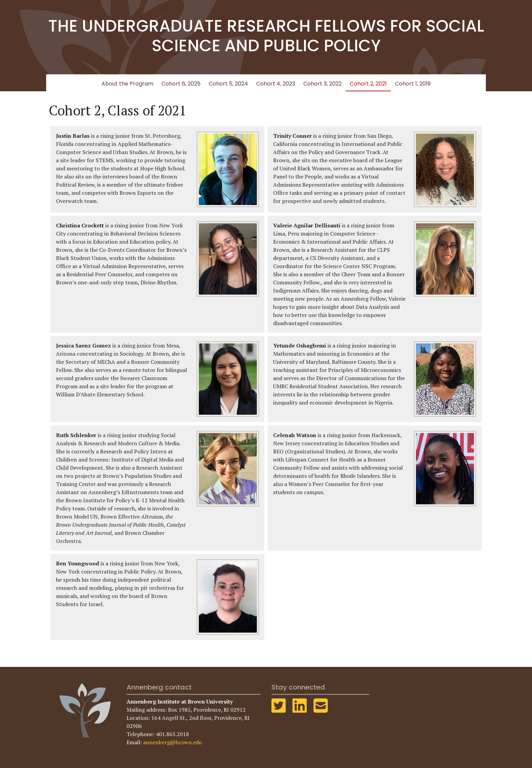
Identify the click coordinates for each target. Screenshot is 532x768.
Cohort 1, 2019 (413, 84)
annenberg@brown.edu (173, 742)
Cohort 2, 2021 (368, 84)
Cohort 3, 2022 (322, 84)
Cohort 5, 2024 (228, 84)
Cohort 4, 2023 (276, 84)
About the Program (127, 84)
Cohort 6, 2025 (181, 84)
